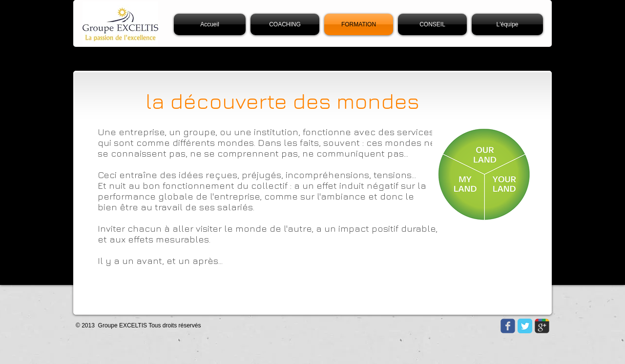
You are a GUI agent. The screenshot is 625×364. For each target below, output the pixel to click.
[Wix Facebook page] (508, 326)
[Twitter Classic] (525, 326)
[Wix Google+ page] (542, 326)
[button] (506, 24)
